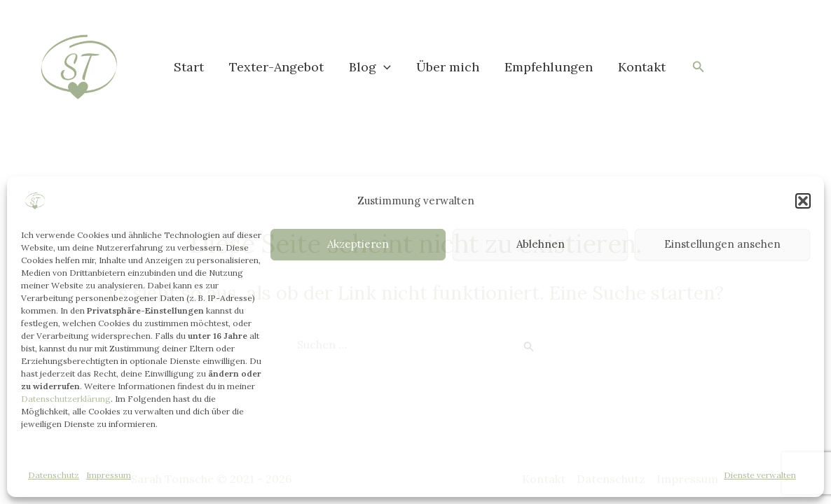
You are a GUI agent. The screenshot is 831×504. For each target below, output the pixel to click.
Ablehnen (541, 244)
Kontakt (642, 67)
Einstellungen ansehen (722, 244)
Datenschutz (54, 475)
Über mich (448, 67)
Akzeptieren (358, 244)
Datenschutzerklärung (66, 399)
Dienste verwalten (760, 475)
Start (189, 67)
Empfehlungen (549, 67)
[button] (803, 201)
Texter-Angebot (276, 67)
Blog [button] (370, 67)
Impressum (109, 475)
